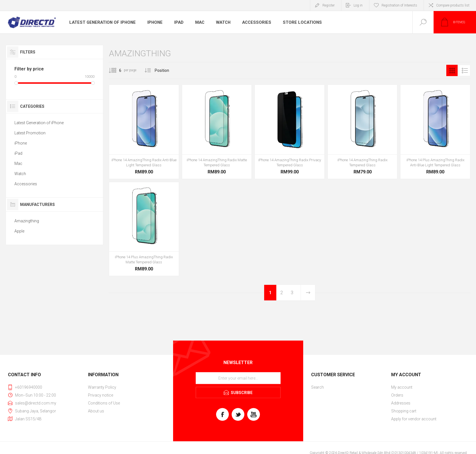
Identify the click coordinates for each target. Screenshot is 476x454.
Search (317, 387)
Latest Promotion (30, 133)
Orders (397, 395)
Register (329, 5)
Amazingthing (27, 221)
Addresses (401, 403)
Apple (19, 231)
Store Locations (298, 22)
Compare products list (453, 5)
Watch (221, 22)
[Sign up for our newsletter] (238, 378)
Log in (358, 5)
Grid (452, 70)
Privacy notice (101, 395)
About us (96, 411)
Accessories (254, 22)
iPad (176, 22)
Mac (197, 22)
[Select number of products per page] (116, 70)
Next (308, 293)
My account (402, 387)
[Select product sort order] (166, 70)
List (465, 70)
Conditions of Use (104, 403)
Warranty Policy (102, 387)
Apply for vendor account (414, 419)
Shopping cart (404, 411)
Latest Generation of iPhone (101, 22)
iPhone (152, 22)
